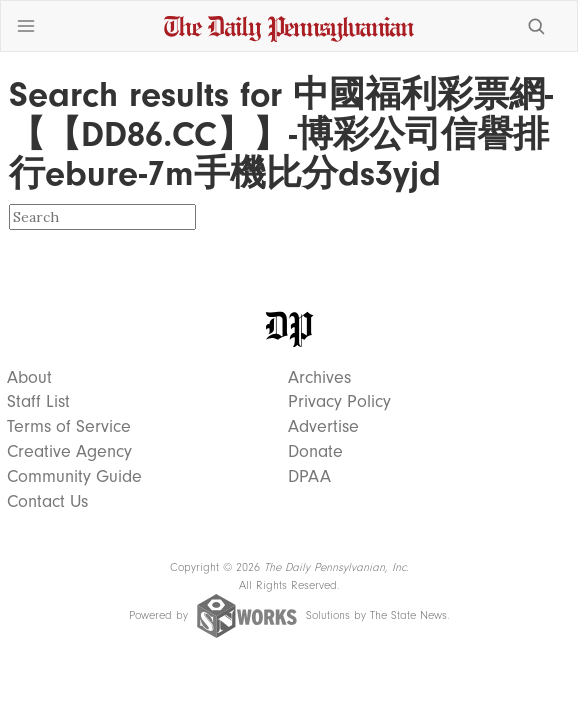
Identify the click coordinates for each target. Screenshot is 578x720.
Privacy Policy (339, 402)
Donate (315, 452)
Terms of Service (69, 427)
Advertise (323, 427)
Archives (319, 378)
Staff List (38, 402)
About (29, 378)
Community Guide (74, 477)
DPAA (309, 477)
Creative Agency (69, 452)
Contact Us (47, 502)
